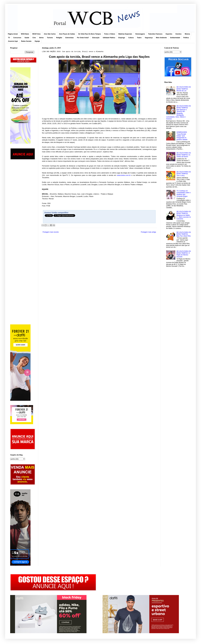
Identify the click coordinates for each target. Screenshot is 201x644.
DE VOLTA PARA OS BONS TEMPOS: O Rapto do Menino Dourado (184, 254)
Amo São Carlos (50, 34)
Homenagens (140, 34)
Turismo (50, 38)
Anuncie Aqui (13, 41)
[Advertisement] (22, 202)
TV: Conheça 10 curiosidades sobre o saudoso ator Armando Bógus (184, 194)
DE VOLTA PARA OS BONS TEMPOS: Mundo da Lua (184, 89)
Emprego (122, 38)
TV (9, 38)
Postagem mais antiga (148, 232)
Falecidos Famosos (155, 34)
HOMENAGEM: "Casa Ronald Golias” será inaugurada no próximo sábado (182, 136)
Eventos (179, 34)
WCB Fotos (36, 34)
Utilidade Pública (109, 38)
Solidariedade (175, 38)
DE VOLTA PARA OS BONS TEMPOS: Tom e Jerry (184, 174)
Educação (96, 38)
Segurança (149, 38)
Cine (34, 38)
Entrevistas (70, 38)
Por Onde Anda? (83, 38)
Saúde (27, 38)
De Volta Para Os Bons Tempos (90, 34)
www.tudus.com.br (124, 175)
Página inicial (13, 34)
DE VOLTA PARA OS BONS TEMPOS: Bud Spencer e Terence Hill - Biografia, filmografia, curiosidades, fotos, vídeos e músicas (178, 112)
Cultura (131, 38)
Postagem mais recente (51, 232)
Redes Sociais (26, 41)
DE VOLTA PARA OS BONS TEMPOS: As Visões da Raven (184, 155)
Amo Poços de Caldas (67, 34)
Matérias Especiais (125, 34)
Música (187, 34)
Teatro (139, 38)
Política (186, 38)
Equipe (37, 41)
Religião (59, 38)
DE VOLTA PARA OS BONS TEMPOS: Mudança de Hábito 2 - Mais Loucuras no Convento (184, 215)
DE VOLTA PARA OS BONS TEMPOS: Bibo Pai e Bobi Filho (184, 234)
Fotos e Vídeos (110, 34)
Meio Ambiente (161, 38)
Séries (41, 38)
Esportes (169, 34)
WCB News (25, 34)
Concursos (17, 38)
